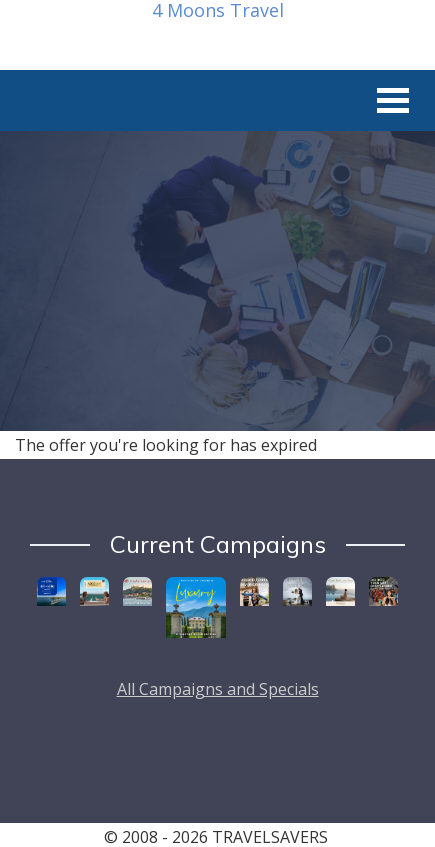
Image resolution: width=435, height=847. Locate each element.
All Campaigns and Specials (218, 689)
